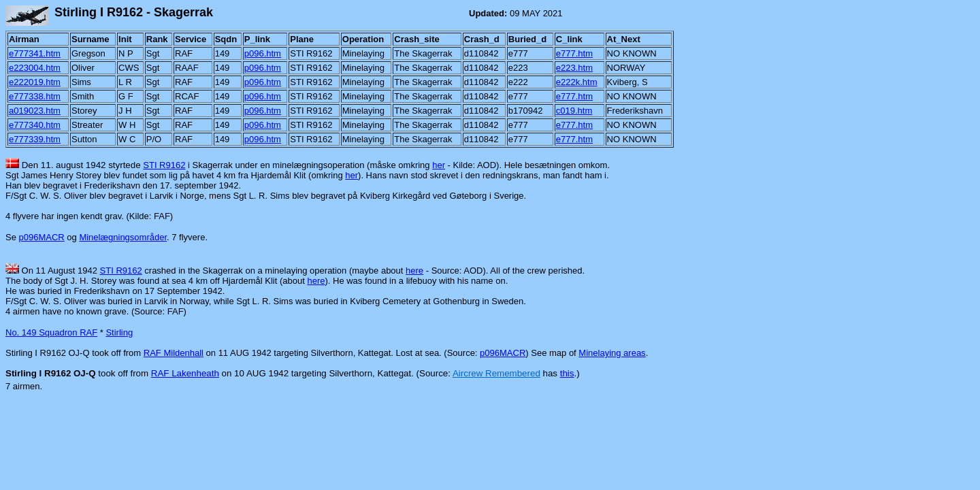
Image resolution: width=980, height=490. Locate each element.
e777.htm (574, 53)
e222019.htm (35, 82)
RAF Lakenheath (185, 373)
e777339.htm (35, 139)
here (414, 271)
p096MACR (42, 237)
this (567, 373)
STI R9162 (164, 165)
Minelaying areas (612, 353)
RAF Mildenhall (174, 353)
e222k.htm (577, 82)
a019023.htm (35, 111)
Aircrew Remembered (496, 373)
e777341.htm (35, 53)
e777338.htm (35, 96)
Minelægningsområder (123, 237)
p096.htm (263, 53)
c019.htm (574, 111)
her (439, 165)
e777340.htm (35, 125)
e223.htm (574, 68)
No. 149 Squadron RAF (51, 332)
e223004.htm (35, 68)
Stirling (119, 332)
